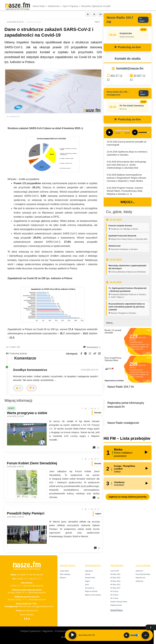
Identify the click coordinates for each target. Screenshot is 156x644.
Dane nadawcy (27, 614)
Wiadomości (55, 6)
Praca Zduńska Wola (143, 574)
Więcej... (128, 202)
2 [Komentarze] (97, 548)
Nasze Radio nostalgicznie (123, 423)
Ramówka (86, 6)
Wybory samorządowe (93, 595)
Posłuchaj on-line (127, 47)
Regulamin (48, 631)
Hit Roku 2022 (115, 585)
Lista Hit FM (114, 571)
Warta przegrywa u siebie (27, 413)
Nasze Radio (40, 6)
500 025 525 (25, 606)
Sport (65, 6)
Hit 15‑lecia (114, 598)
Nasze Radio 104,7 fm (121, 387)
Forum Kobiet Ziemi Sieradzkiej (32, 463)
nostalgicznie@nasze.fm (43, 606)
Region (88, 581)
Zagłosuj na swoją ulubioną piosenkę (128, 497)
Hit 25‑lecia (114, 591)
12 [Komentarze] (96, 498)
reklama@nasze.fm (37, 593)
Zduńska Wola (90, 578)
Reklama (63, 578)
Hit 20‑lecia (114, 595)
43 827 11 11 (23, 579)
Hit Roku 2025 (115, 574)
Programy (75, 6)
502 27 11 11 (35, 579)
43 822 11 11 (21, 593)
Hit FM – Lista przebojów (127, 438)
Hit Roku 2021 (115, 588)
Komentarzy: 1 (92, 347)
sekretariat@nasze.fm (33, 586)
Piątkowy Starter (116, 605)
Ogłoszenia (97, 6)
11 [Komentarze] (96, 448)
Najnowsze (89, 571)
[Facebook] (25, 619)
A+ (101, 14)
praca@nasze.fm (30, 610)
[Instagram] (29, 619)
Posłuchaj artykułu (17, 354)
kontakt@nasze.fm (130, 68)
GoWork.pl (139, 581)
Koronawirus (90, 588)
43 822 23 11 (16, 586)
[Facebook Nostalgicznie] (27, 619)
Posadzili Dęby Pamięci (26, 513)
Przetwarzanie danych (66, 631)
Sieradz (88, 574)
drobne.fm (139, 571)
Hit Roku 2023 (115, 581)
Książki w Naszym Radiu (119, 602)
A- (88, 14)
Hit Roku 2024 (115, 578)
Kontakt (107, 6)
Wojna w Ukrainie (91, 591)
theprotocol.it (140, 578)
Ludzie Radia (64, 571)
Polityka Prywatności (30, 631)
